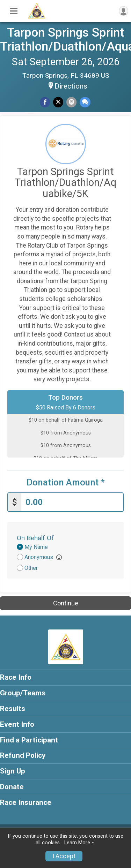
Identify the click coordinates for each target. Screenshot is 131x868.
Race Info (16, 677)
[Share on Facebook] (45, 102)
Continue (66, 603)
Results (13, 709)
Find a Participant (29, 740)
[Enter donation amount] (72, 502)
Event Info (17, 724)
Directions (71, 86)
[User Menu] (123, 11)
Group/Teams (23, 693)
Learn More (77, 843)
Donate (12, 787)
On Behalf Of (35, 538)
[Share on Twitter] (58, 102)
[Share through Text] (85, 102)
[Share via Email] (71, 102)
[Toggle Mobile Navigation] (14, 11)
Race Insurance (26, 802)
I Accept (64, 856)
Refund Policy (23, 755)
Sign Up (13, 771)
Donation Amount (66, 482)
